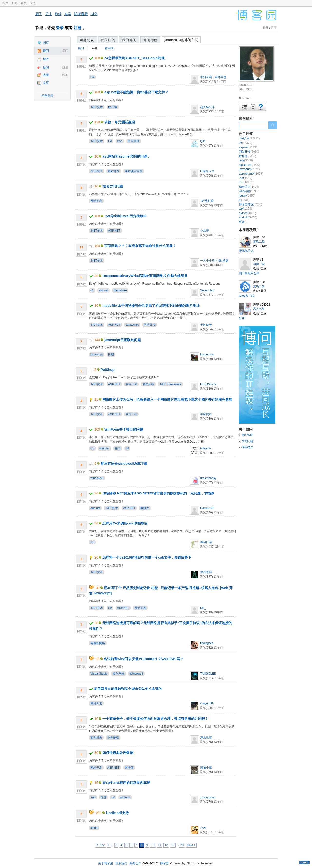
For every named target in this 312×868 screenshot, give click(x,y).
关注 (49, 14)
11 (160, 845)
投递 (65, 67)
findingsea (207, 643)
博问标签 (150, 40)
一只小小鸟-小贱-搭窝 (214, 261)
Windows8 (136, 674)
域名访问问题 (113, 186)
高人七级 (259, 309)
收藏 (46, 75)
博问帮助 (247, 435)
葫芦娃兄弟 (207, 107)
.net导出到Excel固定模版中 (125, 216)
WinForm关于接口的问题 (124, 429)
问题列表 (87, 40)
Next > (191, 845)
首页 (5, 3)
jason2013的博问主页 (181, 40)
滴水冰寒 (206, 738)
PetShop (108, 370)
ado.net (95, 508)
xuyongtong (208, 797)
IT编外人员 (207, 171)
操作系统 (118, 674)
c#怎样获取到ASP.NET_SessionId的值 (134, 58)
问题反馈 (47, 96)
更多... (243, 222)
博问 (46, 51)
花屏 (103, 797)
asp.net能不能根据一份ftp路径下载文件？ (136, 92)
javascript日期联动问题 (122, 340)
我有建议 (247, 447)
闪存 (46, 42)
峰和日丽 (206, 542)
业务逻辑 (113, 738)
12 (166, 845)
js (244, 200)
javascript (97, 355)
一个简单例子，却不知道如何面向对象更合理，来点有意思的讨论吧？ (155, 719)
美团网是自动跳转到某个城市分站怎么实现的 (128, 689)
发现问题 (247, 441)
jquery (247, 196)
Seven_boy (207, 290)
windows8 (97, 478)
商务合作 (135, 863)
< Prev (100, 845)
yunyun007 (207, 703)
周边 (33, 3)
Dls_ (203, 608)
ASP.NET (97, 171)
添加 (65, 75)
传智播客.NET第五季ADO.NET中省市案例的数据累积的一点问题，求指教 (158, 493)
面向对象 (96, 738)
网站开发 (114, 171)
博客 (46, 59)
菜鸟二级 (259, 242)
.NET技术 (97, 107)
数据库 (145, 508)
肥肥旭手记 (246, 251)
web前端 (249, 191)
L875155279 (208, 384)
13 (173, 845)
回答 (94, 48)
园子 (39, 14)
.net (93, 797)
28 (182, 845)
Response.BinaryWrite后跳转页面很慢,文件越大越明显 (145, 276)
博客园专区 (250, 204)
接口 (118, 448)
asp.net (103, 290)
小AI (203, 828)
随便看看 (81, 14)
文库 (46, 83)
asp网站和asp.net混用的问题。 (127, 156)
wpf (245, 209)
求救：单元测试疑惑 (120, 122)
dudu (242, 318)
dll (127, 448)
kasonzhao (207, 355)
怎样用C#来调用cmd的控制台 (125, 523)
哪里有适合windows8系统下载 (124, 464)
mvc (120, 141)
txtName (206, 448)
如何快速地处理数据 (118, 753)
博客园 (164, 863)
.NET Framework (170, 384)
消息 (94, 14)
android (248, 217)
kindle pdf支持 (117, 813)
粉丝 (58, 14)
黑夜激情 (206, 572)
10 (153, 845)
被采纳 (109, 48)
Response (120, 290)
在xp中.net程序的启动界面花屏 (126, 783)
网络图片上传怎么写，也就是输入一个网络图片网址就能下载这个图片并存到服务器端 (167, 399)
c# (92, 290)
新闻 (14, 3)
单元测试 (134, 141)
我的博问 (129, 40)
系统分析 (148, 384)
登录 (60, 28)
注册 (78, 28)
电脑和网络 (98, 643)
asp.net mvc (251, 174)
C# (92, 77)
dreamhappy (208, 478)
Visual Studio (99, 674)
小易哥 (205, 231)
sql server (249, 165)
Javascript (132, 325)
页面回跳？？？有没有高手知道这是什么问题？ (140, 246)
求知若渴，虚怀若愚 (213, 77)
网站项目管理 (134, 171)
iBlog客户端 (247, 296)
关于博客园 (106, 863)
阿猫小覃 (206, 768)
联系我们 (121, 863)
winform (105, 448)
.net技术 (249, 138)
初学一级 (259, 264)
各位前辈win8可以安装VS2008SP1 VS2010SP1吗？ (144, 659)
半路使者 (206, 325)
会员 (24, 3)
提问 (65, 51)
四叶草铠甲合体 (249, 273)
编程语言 (249, 187)
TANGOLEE (208, 674)
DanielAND (207, 508)
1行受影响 (207, 201)
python (248, 213)
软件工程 (131, 384)
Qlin (203, 141)
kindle (94, 828)
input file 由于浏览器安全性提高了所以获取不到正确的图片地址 (151, 306)
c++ (246, 182)
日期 (111, 355)
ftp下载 (113, 107)
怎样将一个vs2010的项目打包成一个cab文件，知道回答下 (147, 557)
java (246, 160)
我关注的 (108, 40)
